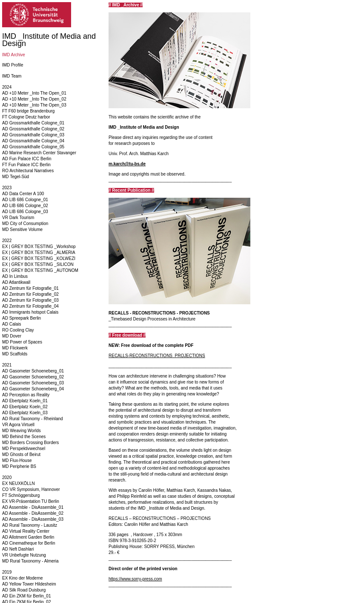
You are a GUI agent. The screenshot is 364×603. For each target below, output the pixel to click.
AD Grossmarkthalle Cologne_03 (33, 135)
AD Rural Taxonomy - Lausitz (30, 525)
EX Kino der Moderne (23, 578)
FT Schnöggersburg (21, 495)
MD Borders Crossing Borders (30, 443)
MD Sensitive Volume (22, 229)
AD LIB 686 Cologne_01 (25, 200)
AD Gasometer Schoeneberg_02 (33, 377)
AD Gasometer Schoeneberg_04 (33, 389)
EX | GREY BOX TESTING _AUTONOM (40, 270)
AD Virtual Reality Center (26, 531)
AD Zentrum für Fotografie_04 (30, 306)
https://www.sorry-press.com (135, 579)
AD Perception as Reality (26, 395)
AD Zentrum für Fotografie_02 (30, 294)
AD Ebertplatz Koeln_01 (25, 401)
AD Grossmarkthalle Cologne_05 (33, 147)
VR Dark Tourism (18, 218)
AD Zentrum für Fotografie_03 (30, 300)
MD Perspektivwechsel (24, 449)
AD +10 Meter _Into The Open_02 (34, 99)
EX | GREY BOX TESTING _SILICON (38, 264)
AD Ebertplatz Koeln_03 (25, 413)
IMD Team (12, 76)
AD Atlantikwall (16, 282)
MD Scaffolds (15, 354)
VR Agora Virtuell (18, 425)
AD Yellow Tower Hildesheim (29, 584)
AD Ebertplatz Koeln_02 (25, 407)
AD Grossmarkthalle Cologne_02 (33, 129)
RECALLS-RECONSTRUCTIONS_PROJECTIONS (157, 356)
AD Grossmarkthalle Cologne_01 (33, 123)
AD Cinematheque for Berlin (29, 543)
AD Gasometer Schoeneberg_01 (33, 371)
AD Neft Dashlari (18, 549)
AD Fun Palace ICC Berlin (27, 159)
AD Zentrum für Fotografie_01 (30, 288)
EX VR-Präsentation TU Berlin (31, 501)
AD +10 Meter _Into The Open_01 (34, 93)
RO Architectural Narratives (28, 171)
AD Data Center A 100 (23, 194)
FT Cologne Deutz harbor (26, 117)
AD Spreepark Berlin (21, 318)
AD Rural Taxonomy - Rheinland (33, 419)
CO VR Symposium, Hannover (31, 489)
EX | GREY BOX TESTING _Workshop (39, 247)
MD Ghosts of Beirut (21, 454)
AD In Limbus (15, 276)
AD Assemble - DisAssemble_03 (33, 519)
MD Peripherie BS (19, 466)
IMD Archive (14, 55)
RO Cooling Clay (18, 330)
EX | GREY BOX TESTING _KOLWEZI (39, 258)
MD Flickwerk (15, 348)
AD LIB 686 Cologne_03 (25, 212)
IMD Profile (13, 65)
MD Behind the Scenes (24, 437)
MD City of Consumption (25, 224)
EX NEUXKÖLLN (19, 483)
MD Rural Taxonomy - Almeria (30, 561)
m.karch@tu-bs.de (127, 164)
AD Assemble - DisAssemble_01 (33, 507)
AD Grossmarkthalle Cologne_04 (33, 141)
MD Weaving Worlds (21, 431)
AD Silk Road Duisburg (24, 590)
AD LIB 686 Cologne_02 (25, 206)
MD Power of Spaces (22, 342)
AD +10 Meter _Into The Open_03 (34, 105)
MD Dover (12, 336)
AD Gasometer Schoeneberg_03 (33, 383)
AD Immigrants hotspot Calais (30, 312)
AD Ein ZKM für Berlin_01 (27, 596)
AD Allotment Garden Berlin (28, 537)
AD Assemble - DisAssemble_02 (33, 513)
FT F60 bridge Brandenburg (28, 111)
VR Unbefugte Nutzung (24, 555)
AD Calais (11, 324)
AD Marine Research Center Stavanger (39, 153)
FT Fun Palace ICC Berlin (26, 165)
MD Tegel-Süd (16, 177)
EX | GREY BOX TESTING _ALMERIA (39, 252)
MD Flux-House (17, 460)
